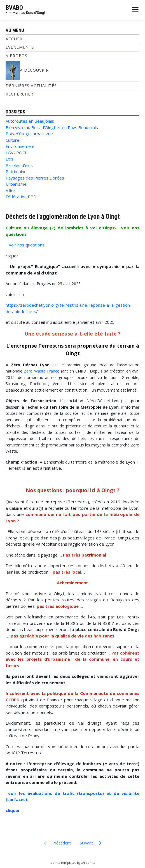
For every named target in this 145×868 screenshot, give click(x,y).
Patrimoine (16, 171)
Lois (10, 159)
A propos (17, 56)
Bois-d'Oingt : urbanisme (29, 134)
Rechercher (19, 94)
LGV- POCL (16, 153)
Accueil (15, 39)
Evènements (20, 47)
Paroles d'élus (19, 165)
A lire (10, 190)
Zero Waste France (42, 371)
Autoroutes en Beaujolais (30, 121)
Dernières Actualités (31, 86)
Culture (12, 140)
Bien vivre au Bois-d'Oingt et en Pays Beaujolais (52, 127)
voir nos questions (26, 245)
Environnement (20, 146)
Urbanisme (16, 184)
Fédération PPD (21, 197)
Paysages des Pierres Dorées (35, 178)
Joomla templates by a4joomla (72, 863)
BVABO (14, 8)
